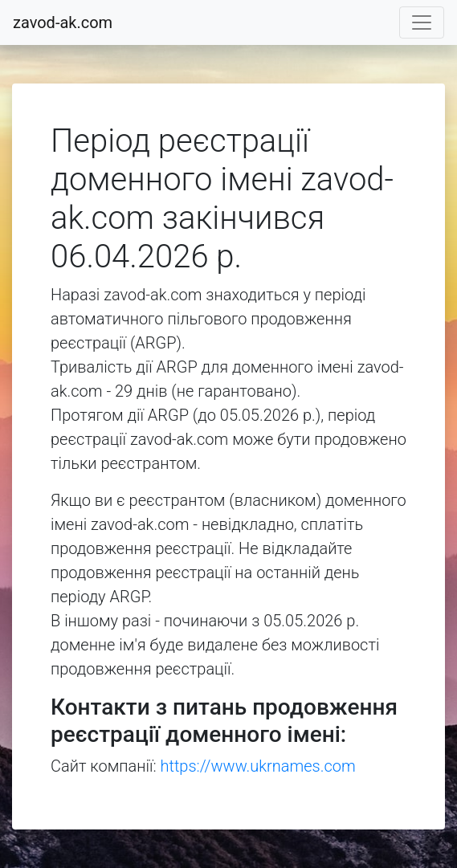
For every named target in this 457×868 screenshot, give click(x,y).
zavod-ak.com (63, 22)
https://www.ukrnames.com (258, 766)
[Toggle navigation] (422, 22)
